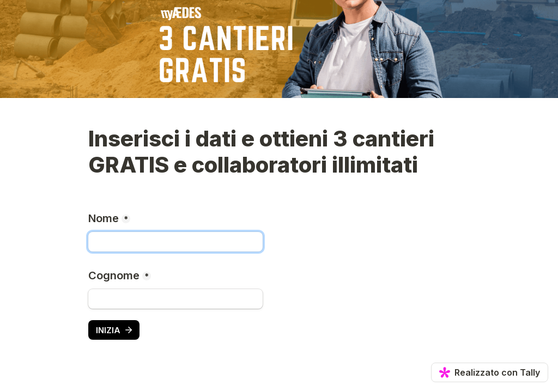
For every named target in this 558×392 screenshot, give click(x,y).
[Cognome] (175, 299)
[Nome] (175, 242)
